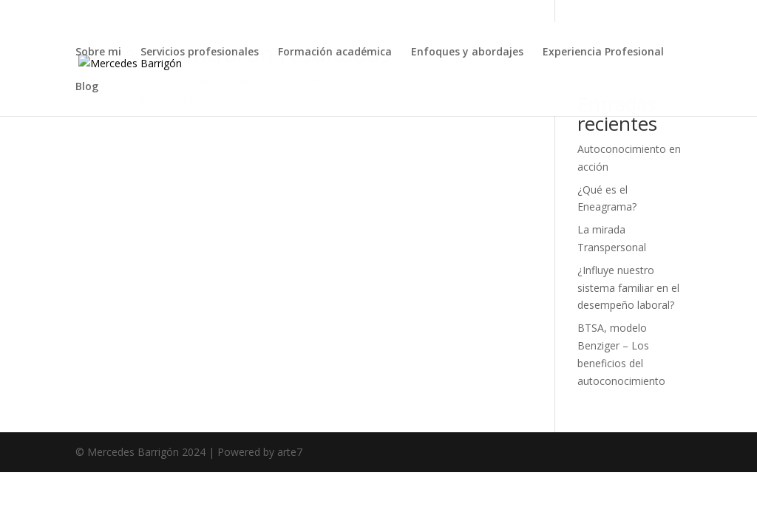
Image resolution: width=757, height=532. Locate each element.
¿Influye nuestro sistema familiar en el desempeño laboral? (628, 288)
